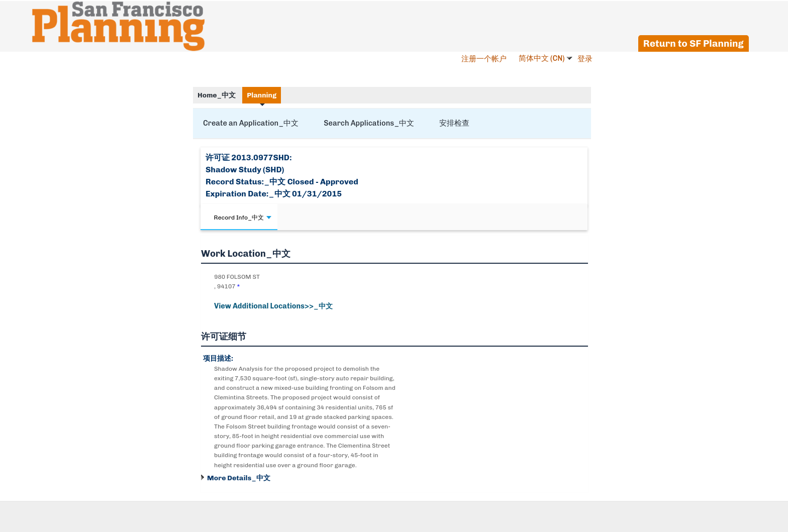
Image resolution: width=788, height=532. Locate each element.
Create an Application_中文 (251, 123)
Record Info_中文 (243, 218)
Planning (262, 95)
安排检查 (454, 123)
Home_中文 (217, 95)
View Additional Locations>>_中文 (273, 306)
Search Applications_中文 (369, 123)
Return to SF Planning (694, 43)
